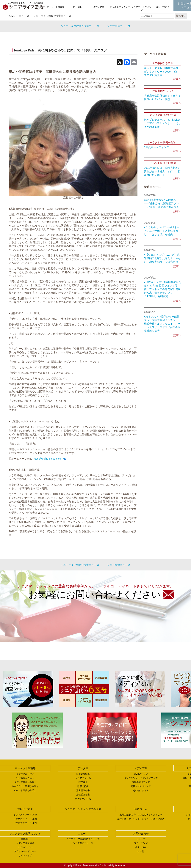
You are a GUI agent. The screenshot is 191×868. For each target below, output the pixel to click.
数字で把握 (83, 786)
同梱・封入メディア (141, 786)
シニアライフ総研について (25, 834)
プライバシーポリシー (25, 851)
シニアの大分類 (83, 778)
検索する (181, 16)
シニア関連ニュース (119, 26)
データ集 (77, 7)
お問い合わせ (141, 834)
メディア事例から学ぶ (25, 782)
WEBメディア (141, 774)
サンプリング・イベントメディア (141, 778)
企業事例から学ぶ (25, 774)
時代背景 (83, 782)
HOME (11, 16)
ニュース (24, 16)
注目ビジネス (163, 7)
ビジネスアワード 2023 (25, 823)
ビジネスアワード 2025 (25, 815)
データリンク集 (83, 799)
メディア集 (98, 7)
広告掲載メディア (141, 782)
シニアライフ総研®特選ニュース (52, 16)
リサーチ (141, 839)
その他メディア (141, 790)
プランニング (141, 843)
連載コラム (141, 809)
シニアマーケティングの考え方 (141, 10)
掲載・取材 (141, 847)
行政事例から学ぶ (25, 778)
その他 (141, 851)
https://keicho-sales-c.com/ (48, 459)
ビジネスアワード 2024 (25, 819)
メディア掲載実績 (25, 843)
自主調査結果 (83, 774)
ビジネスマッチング (120, 7)
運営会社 (25, 839)
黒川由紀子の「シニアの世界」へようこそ (141, 815)
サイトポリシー (25, 847)
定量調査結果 (83, 790)
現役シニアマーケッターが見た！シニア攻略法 (141, 819)
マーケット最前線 (56, 7)
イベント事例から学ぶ (25, 790)
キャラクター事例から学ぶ (25, 786)
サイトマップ (25, 856)
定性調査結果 (83, 795)
